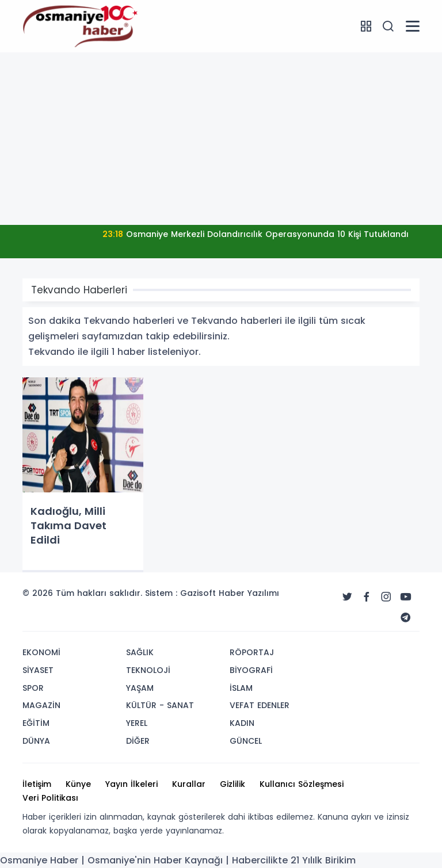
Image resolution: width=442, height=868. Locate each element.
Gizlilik (233, 784)
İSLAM (241, 688)
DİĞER (138, 741)
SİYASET (38, 670)
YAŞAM (140, 688)
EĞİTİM (36, 723)
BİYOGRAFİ (251, 670)
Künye (78, 784)
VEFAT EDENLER (260, 705)
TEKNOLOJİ (148, 670)
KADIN (242, 723)
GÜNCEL (246, 741)
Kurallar (189, 784)
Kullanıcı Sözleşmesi (302, 784)
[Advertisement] (221, 139)
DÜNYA (36, 741)
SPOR (33, 688)
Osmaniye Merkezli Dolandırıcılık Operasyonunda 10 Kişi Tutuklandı (256, 234)
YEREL (137, 723)
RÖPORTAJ (252, 652)
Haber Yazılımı (249, 593)
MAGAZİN (41, 705)
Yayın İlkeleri (132, 784)
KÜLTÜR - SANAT (160, 705)
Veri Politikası (50, 798)
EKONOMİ (41, 652)
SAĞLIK (140, 652)
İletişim (37, 784)
